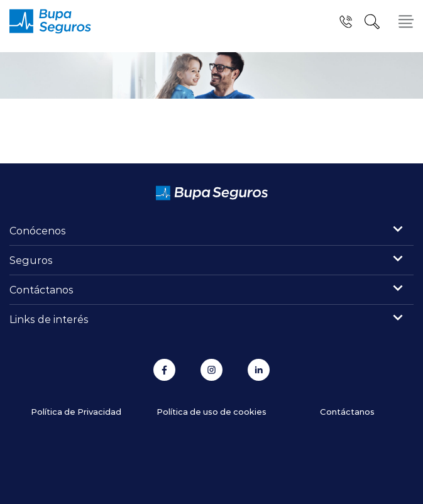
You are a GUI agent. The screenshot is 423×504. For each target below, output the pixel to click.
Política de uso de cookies (211, 411)
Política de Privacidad (76, 411)
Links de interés (49, 319)
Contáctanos (41, 289)
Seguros (31, 260)
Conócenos (38, 230)
